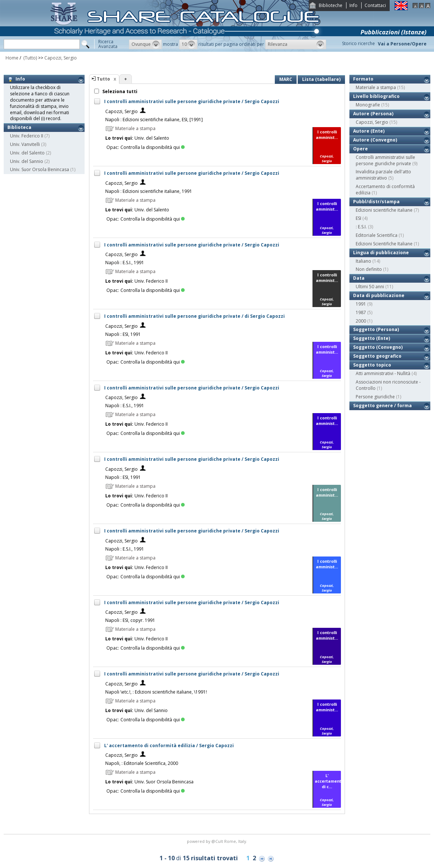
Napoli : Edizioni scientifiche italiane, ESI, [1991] (154, 120)
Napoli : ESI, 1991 (123, 334)
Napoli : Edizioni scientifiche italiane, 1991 (149, 191)
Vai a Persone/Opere (402, 44)
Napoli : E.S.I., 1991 (125, 263)
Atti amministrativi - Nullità (383, 373)
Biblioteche (331, 5)
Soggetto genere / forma (382, 406)
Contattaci (375, 5)
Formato (363, 79)
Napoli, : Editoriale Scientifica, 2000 (142, 763)
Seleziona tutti (119, 91)
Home (12, 58)
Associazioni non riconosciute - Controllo (388, 385)
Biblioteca (19, 127)
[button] (145, 44)
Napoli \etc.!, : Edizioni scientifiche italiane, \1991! (156, 692)
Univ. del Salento (27, 153)
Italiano (363, 261)
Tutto (103, 79)
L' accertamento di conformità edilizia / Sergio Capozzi (169, 746)
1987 (361, 312)
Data (359, 278)
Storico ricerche (358, 43)
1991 (361, 304)
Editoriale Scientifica (377, 235)
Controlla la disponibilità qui (153, 147)
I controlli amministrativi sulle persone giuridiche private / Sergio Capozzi (192, 101)
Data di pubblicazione (379, 295)
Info (353, 5)
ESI (358, 218)
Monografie (368, 105)
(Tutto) (30, 58)
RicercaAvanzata (108, 44)
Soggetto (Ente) (372, 338)
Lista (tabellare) (321, 79)
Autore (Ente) (369, 131)
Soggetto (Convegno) (378, 347)
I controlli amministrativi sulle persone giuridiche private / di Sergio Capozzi (194, 316)
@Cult (218, 841)
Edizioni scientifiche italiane (384, 210)
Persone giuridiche (375, 397)
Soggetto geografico (377, 356)
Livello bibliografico (376, 96)
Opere (360, 149)
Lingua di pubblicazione (381, 253)
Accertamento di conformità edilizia (385, 190)
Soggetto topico (372, 365)
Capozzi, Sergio (61, 58)
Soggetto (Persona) (376, 329)
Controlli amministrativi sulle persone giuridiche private (385, 160)
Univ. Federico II (27, 136)
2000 (361, 321)
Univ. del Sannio (27, 161)
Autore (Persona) (373, 114)
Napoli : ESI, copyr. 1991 (130, 620)
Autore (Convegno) (375, 140)
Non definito (369, 269)
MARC (286, 79)
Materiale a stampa (376, 87)
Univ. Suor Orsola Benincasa (40, 169)
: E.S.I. (361, 227)
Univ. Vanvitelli (25, 144)
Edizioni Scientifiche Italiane (384, 244)
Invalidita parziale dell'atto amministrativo (383, 175)
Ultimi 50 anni (370, 287)
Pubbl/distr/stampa (376, 202)
